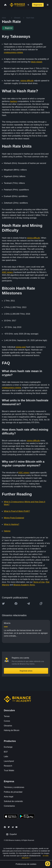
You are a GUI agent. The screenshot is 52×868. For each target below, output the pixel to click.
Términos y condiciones (14, 787)
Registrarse (38, 5)
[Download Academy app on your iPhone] (11, 817)
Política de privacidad (13, 792)
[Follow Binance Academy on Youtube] (16, 827)
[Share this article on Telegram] (28, 604)
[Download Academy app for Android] (27, 817)
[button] (48, 5)
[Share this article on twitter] (3, 604)
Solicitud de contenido (13, 801)
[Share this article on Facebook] (16, 604)
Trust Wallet (9, 770)
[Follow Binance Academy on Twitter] (9, 827)
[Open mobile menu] (48, 5)
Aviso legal (9, 797)
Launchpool (9, 761)
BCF (6, 752)
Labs (6, 756)
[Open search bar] (28, 5)
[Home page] (17, 5)
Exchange (8, 747)
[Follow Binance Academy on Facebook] (5, 827)
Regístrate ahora (26, 671)
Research (8, 766)
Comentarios (9, 806)
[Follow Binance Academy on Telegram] (13, 827)
